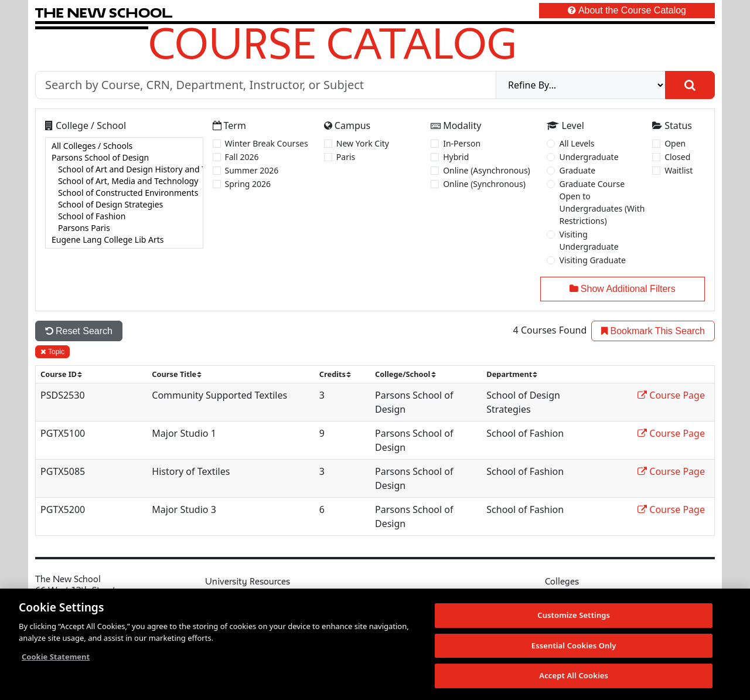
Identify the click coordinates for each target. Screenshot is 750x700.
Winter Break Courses (267, 143)
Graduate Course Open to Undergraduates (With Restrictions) (602, 202)
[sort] (66, 374)
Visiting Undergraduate (589, 240)
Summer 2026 (252, 170)
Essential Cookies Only (574, 645)
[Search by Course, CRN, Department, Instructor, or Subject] (266, 85)
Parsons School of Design (124, 158)
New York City (363, 143)
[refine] (581, 85)
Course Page (671, 395)
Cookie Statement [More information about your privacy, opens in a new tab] (56, 657)
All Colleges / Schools (124, 146)
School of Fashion (124, 216)
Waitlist (679, 170)
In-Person (462, 143)
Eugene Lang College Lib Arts (124, 240)
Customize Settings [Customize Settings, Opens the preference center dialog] (574, 615)
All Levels (577, 143)
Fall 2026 (242, 157)
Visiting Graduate (592, 260)
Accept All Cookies (574, 675)
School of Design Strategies (124, 205)
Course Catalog (333, 43)
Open (675, 143)
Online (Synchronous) (484, 184)
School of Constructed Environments (124, 193)
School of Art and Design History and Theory (124, 169)
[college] (124, 193)
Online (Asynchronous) (487, 170)
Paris (346, 157)
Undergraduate (589, 157)
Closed (677, 157)
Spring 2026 (248, 184)
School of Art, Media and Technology (124, 181)
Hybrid (456, 157)
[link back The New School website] (104, 13)
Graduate (577, 170)
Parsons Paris (124, 228)
